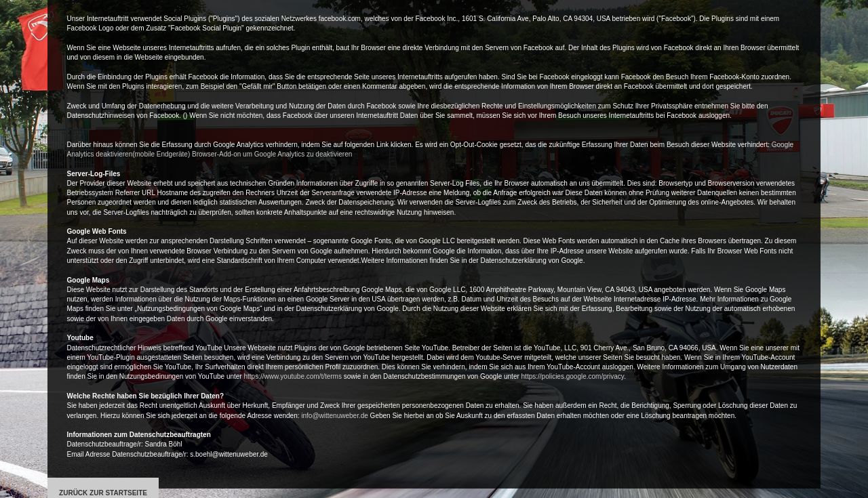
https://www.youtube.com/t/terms (293, 376)
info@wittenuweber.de (335, 416)
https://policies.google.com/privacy (573, 376)
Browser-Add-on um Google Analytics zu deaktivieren (272, 154)
